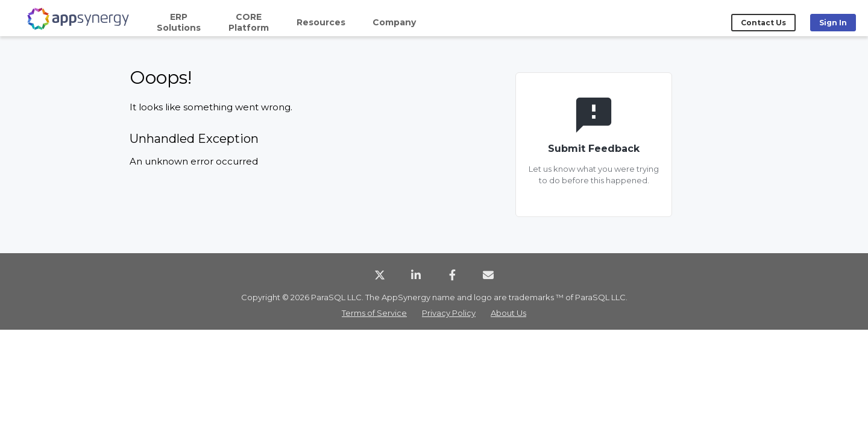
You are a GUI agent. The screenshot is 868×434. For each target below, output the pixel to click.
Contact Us (763, 23)
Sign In (833, 23)
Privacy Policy (449, 313)
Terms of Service (374, 313)
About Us (508, 313)
